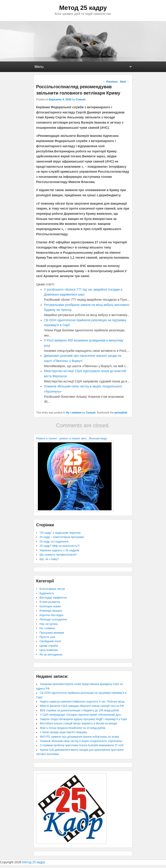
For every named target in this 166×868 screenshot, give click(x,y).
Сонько (81, 99)
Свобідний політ (50, 641)
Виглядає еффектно (53, 598)
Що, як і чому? (49, 559)
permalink (121, 413)
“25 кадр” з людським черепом (60, 533)
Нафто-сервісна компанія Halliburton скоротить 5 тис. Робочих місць (82, 702)
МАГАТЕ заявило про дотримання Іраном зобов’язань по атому (79, 737)
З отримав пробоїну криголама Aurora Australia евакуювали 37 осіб (82, 745)
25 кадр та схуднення (54, 541)
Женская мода (98, 439)
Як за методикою (51, 654)
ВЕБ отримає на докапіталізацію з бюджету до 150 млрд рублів (79, 710)
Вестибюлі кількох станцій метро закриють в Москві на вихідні (79, 723)
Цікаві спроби (49, 646)
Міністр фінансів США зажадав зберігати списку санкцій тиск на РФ (82, 706)
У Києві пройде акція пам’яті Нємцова (63, 732)
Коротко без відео (51, 615)
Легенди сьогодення (53, 619)
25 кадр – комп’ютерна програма (62, 537)
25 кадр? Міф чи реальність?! (60, 546)
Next (125, 82)
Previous (110, 82)
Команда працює (51, 611)
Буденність (47, 593)
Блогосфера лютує (52, 589)
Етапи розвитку (50, 602)
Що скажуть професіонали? (58, 555)
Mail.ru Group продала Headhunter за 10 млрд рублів (73, 728)
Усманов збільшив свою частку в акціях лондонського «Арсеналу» (81, 741)
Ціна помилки (49, 650)
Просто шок (47, 637)
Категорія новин (50, 606)
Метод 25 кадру (83, 8)
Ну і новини (74, 413)
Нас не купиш (49, 624)
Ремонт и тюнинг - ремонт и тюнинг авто (61, 439)
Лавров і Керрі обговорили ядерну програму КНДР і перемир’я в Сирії (83, 719)
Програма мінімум (52, 633)
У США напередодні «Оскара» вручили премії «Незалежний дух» (81, 715)
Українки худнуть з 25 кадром (59, 550)
